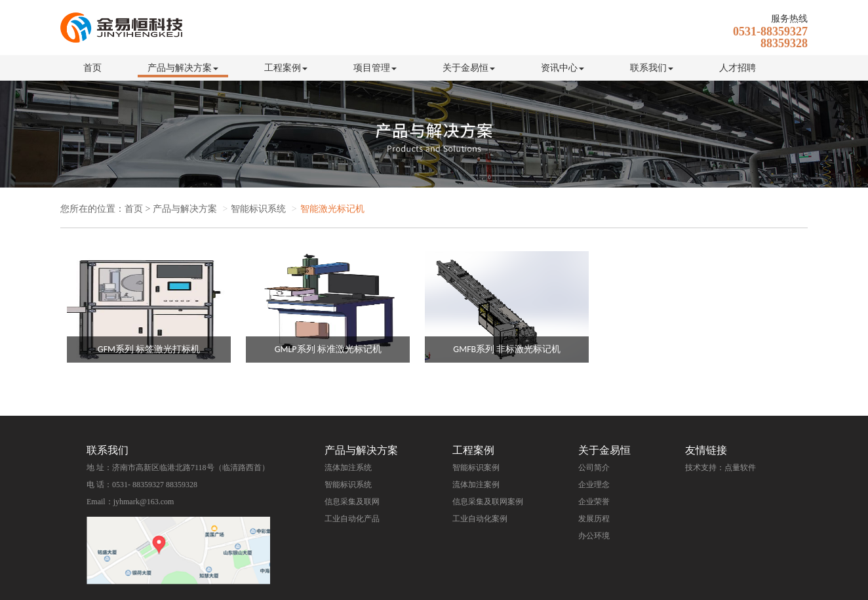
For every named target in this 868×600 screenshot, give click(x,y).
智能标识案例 (476, 468)
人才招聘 (738, 68)
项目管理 (375, 68)
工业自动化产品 (352, 519)
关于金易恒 (469, 68)
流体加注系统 (348, 468)
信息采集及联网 (352, 502)
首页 (92, 68)
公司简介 (594, 468)
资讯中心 (562, 68)
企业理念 (594, 485)
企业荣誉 (594, 502)
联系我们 (652, 68)
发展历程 (594, 519)
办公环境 (594, 536)
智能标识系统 (348, 485)
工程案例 (286, 68)
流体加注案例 (476, 485)
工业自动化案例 (480, 519)
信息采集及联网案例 (488, 502)
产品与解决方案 (183, 68)
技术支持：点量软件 (720, 468)
